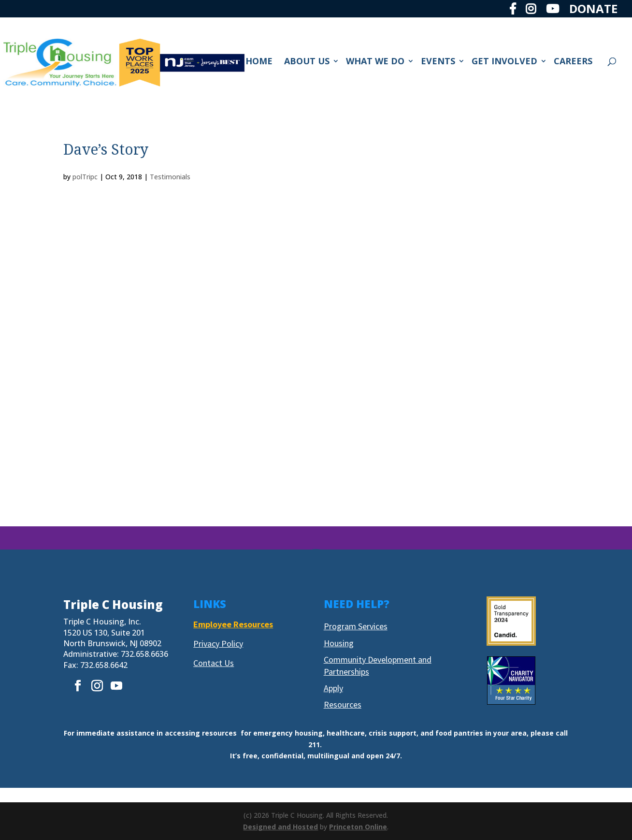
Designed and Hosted (280, 827)
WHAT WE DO (375, 62)
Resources (343, 704)
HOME (259, 62)
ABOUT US (307, 62)
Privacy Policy (218, 644)
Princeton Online (358, 827)
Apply (333, 688)
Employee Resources (233, 624)
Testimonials (170, 177)
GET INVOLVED (504, 62)
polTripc (85, 177)
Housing (339, 643)
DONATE (593, 10)
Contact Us (214, 663)
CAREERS (573, 62)
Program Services (356, 626)
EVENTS (438, 62)
